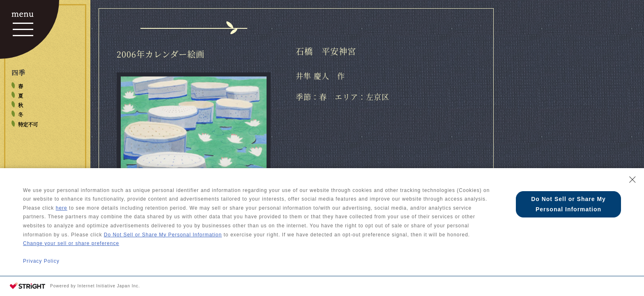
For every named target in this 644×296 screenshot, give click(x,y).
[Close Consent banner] (632, 180)
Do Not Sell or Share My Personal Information (163, 235)
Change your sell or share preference (71, 243)
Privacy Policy (41, 261)
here (62, 208)
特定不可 (28, 125)
